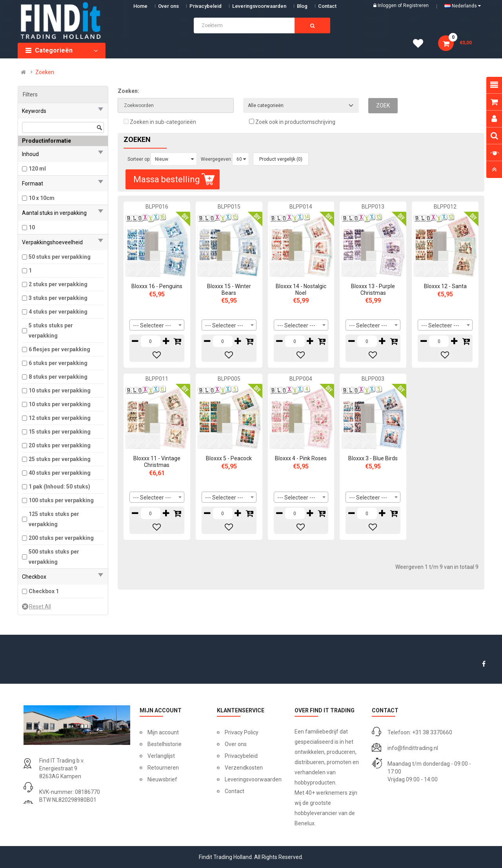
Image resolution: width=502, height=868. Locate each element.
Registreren (416, 5)
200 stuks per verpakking (61, 538)
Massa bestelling (175, 179)
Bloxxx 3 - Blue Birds (373, 458)
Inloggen (388, 5)
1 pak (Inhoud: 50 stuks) (59, 487)
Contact (235, 791)
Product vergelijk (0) (281, 159)
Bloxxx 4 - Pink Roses (301, 458)
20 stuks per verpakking (60, 445)
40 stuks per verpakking (60, 473)
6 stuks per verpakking (58, 363)
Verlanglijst (161, 756)
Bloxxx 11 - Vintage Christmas (157, 462)
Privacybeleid (206, 6)
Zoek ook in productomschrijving (292, 122)
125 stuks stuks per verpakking (54, 519)
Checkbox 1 (44, 591)
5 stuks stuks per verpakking (51, 330)
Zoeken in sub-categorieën (160, 122)
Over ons (168, 6)
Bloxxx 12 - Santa (445, 286)
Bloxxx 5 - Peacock (229, 458)
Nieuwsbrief (162, 779)
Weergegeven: (216, 159)
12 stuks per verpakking (60, 418)
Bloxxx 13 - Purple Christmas (373, 290)
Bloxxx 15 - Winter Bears (229, 290)
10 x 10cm (42, 198)
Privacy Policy (242, 732)
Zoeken (45, 72)
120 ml (37, 169)
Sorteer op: (139, 159)
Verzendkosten (244, 768)
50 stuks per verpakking (60, 257)
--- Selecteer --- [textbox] (152, 325)
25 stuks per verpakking (60, 459)
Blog (302, 6)
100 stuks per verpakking (61, 500)
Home (140, 6)
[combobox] (157, 325)
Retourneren (163, 768)
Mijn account (163, 732)
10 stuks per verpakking (60, 390)
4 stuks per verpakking (58, 312)
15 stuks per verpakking (60, 432)
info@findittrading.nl (413, 748)
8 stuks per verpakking (58, 377)
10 (32, 227)
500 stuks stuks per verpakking (54, 557)
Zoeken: (128, 91)
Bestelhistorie (165, 744)
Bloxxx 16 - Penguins (157, 286)
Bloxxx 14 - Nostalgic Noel (301, 290)
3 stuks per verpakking (58, 298)
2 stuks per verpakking (58, 284)
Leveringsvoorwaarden (259, 6)
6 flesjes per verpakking (59, 349)
